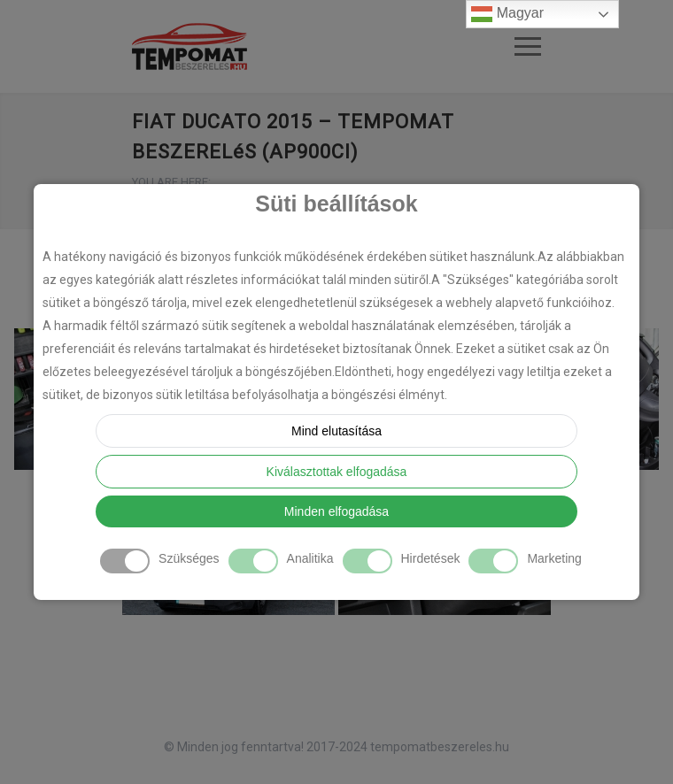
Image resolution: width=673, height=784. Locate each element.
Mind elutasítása (336, 431)
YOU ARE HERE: (171, 182)
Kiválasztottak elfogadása (337, 472)
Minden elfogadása (336, 511)
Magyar (507, 14)
